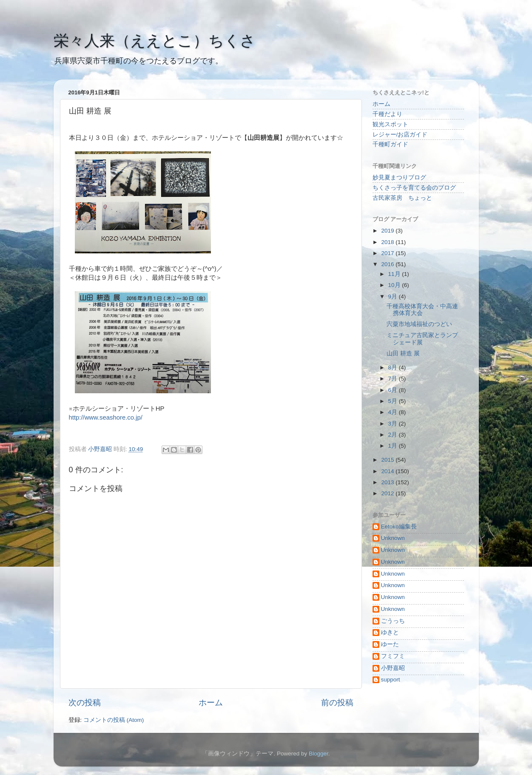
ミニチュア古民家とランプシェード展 (422, 339)
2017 (388, 253)
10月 (395, 285)
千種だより (387, 114)
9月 (394, 297)
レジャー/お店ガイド (400, 135)
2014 (388, 471)
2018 (388, 242)
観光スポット (390, 124)
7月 (394, 379)
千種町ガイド (390, 144)
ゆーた (390, 644)
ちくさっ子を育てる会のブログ (414, 188)
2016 (388, 264)
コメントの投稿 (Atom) (114, 720)
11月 (395, 274)
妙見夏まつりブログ (399, 177)
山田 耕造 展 (403, 353)
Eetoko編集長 (399, 527)
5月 (394, 401)
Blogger (319, 754)
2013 (388, 482)
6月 (394, 390)
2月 (394, 435)
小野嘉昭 (393, 668)
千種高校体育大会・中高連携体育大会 (422, 310)
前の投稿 (337, 703)
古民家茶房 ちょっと (402, 198)
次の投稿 (85, 703)
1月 (394, 446)
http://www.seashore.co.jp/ (106, 417)
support (391, 680)
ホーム (211, 703)
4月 (394, 412)
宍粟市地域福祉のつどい (419, 324)
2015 (388, 460)
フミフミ (393, 656)
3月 (394, 424)
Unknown (393, 538)
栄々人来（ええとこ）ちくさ (155, 41)
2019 (388, 231)
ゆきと (390, 632)
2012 (388, 493)
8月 (394, 368)
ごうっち (393, 621)
